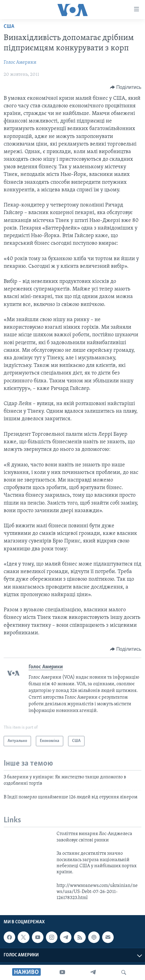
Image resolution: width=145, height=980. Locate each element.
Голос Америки (20, 62)
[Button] (126, 87)
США (9, 27)
